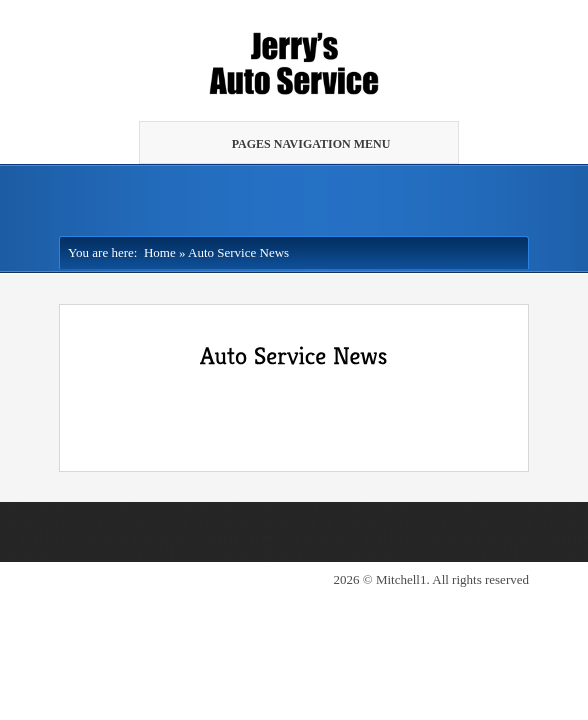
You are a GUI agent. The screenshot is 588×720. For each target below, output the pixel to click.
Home (156, 252)
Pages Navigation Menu (296, 144)
